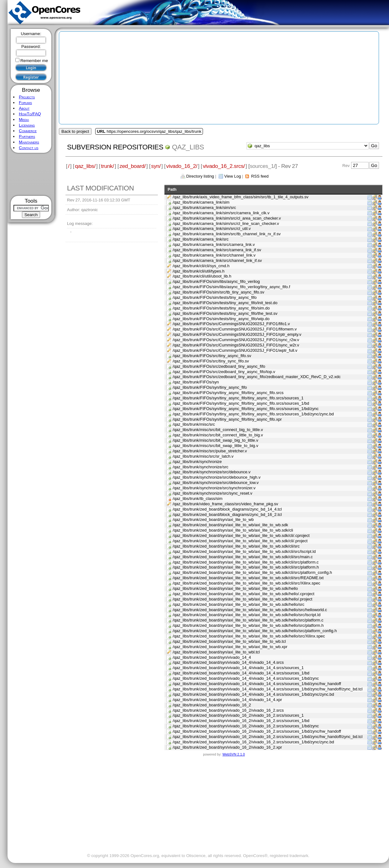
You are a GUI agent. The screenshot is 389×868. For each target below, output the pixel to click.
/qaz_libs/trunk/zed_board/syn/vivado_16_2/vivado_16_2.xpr (227, 747)
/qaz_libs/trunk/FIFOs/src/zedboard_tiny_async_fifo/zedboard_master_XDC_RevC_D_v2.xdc (257, 377)
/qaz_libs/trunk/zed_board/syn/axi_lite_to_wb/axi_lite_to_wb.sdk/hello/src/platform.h (248, 625)
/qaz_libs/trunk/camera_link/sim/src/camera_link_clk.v (221, 213)
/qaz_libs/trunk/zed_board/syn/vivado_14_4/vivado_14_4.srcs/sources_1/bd (241, 673)
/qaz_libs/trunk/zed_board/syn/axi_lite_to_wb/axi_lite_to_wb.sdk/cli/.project (240, 541)
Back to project (75, 131)
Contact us (29, 148)
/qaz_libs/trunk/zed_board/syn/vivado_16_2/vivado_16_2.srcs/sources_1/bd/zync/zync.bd (253, 742)
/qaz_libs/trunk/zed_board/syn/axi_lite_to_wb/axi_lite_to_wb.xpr (230, 647)
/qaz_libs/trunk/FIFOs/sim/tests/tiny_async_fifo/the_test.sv (225, 313)
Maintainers (29, 142)
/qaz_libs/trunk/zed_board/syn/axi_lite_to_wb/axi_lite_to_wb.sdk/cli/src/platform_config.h (252, 572)
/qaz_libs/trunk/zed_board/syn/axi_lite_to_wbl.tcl (216, 652)
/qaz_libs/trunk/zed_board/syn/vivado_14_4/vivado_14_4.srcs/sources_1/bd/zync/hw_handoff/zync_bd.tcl (267, 689)
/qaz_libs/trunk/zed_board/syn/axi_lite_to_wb (213, 520)
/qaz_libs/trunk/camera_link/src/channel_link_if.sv (217, 260)
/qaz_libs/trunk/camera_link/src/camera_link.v (214, 244)
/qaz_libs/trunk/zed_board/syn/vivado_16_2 (212, 705)
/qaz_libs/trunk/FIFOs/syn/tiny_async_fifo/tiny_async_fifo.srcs (228, 393)
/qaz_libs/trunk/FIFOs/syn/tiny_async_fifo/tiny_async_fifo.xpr (227, 419)
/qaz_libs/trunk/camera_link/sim (201, 202)
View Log (233, 176)
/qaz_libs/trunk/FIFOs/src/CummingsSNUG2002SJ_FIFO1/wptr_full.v (235, 350)
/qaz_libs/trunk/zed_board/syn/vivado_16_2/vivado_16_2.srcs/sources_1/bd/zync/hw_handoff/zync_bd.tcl (267, 737)
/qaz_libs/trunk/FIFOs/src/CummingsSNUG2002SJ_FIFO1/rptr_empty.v (237, 334)
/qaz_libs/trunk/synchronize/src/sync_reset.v (212, 493)
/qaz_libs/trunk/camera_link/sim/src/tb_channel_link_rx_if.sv (227, 234)
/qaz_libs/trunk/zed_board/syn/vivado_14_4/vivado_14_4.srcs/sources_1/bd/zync (246, 678)
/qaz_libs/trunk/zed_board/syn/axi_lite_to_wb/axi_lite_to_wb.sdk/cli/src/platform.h (246, 567)
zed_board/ (132, 166)
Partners (27, 136)
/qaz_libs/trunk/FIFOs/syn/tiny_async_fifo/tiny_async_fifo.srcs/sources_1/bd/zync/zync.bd (253, 414)
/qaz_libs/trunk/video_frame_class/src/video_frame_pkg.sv (225, 504)
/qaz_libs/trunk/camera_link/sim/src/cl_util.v (212, 229)
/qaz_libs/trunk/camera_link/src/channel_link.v (214, 255)
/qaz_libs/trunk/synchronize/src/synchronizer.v (214, 488)
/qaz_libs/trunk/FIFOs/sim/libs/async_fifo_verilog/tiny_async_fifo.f (231, 287)
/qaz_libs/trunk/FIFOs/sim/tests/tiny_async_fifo (215, 297)
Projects (27, 97)
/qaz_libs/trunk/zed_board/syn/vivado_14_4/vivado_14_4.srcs (228, 662)
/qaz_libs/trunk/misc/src (194, 424)
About (24, 108)
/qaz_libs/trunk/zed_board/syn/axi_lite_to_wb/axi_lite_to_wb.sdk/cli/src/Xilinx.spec (246, 583)
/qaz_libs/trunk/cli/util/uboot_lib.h (202, 276)
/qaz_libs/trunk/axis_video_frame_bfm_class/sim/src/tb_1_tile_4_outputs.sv (241, 197)
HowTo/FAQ (30, 114)
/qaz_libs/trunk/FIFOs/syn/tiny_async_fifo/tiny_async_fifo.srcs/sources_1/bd (241, 403)
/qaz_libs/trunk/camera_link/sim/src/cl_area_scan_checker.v (227, 218)
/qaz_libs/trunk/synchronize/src (200, 467)
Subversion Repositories (115, 147)
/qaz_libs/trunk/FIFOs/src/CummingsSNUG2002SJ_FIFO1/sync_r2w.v (236, 340)
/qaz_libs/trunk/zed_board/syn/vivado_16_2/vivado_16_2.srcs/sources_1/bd (241, 721)
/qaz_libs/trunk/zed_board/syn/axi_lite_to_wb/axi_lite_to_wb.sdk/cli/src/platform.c (246, 562)
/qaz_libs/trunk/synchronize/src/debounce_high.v (216, 477)
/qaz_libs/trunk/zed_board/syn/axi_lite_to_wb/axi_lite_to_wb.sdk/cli (233, 530)
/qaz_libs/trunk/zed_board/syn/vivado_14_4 (212, 657)
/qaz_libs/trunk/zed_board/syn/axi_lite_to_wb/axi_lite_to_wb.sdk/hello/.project (242, 599)
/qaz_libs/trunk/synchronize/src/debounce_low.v (216, 483)
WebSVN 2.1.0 (233, 754)
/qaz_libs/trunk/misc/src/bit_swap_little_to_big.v (215, 446)
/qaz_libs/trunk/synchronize (197, 462)
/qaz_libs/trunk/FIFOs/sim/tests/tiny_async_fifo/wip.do (221, 319)
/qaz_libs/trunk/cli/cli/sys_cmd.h (201, 266)
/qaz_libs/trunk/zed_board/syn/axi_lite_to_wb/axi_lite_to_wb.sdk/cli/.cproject (241, 535)
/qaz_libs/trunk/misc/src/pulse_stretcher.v (210, 451)
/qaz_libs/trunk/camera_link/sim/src (204, 208)
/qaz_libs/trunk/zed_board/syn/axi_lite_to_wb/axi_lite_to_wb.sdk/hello (235, 588)
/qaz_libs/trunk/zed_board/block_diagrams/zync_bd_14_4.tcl (227, 509)
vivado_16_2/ (182, 166)
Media (24, 120)
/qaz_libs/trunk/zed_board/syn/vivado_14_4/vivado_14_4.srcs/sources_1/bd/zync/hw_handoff (257, 684)
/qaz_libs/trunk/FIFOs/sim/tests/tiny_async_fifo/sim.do (221, 308)
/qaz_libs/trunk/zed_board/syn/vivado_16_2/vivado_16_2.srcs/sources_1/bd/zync (246, 726)
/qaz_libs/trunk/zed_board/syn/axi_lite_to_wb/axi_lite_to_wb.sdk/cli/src (236, 546)
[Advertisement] (31, 174)
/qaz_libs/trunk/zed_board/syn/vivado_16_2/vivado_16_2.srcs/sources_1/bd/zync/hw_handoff (257, 731)
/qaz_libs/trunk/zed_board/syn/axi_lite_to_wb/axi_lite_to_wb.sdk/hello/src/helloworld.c (250, 610)
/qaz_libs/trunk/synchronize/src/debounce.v (212, 472)
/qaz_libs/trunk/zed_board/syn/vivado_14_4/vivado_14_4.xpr (227, 700)
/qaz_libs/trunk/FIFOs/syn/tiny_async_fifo (210, 387)
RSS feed (260, 176)
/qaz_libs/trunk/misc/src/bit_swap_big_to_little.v (215, 440)
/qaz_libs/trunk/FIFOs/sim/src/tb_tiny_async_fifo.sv (218, 292)
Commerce (28, 131)
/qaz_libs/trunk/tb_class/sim (197, 499)
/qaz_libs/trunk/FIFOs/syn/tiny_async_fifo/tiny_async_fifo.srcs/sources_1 (238, 398)
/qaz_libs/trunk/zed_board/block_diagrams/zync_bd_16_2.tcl (227, 515)
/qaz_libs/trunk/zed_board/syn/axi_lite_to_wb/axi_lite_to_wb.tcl (229, 641)
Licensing (27, 125)
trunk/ (107, 166)
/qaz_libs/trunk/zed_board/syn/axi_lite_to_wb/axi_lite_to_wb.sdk (230, 525)
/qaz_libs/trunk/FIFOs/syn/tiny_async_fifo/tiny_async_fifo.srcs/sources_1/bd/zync (246, 409)
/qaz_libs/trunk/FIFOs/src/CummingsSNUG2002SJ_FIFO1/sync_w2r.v (236, 345)
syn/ (156, 166)
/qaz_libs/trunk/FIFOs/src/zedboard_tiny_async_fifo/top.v (224, 372)
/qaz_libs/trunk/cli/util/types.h (198, 271)
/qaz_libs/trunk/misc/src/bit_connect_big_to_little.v (218, 430)
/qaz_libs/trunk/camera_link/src (200, 239)
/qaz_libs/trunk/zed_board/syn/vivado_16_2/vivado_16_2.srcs (228, 710)
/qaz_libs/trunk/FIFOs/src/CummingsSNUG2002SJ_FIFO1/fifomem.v (235, 329)
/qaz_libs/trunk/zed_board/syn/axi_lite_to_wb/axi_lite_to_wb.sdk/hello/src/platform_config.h (255, 631)
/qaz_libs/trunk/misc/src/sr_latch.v (203, 456)
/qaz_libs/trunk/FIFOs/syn (196, 382)
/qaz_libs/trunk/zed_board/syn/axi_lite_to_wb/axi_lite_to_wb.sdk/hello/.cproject (243, 594)
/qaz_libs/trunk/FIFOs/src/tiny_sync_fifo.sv (211, 361)
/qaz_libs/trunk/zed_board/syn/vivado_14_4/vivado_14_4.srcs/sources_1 (238, 668)
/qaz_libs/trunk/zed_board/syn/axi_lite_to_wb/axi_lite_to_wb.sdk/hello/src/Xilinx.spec (249, 636)
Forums (25, 103)
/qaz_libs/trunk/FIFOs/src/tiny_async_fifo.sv (212, 356)
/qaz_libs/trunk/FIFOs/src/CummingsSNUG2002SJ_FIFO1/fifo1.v (231, 324)
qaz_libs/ (85, 166)
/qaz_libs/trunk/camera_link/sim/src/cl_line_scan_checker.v (226, 223)
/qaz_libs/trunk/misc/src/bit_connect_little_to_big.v (218, 435)
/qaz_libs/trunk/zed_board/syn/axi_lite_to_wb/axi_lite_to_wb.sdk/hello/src (239, 604)
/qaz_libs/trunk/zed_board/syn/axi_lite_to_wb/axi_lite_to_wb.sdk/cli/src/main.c (243, 557)
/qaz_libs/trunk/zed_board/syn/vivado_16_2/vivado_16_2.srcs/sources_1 (238, 715)
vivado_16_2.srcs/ (224, 166)
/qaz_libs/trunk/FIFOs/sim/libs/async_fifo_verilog (216, 281)
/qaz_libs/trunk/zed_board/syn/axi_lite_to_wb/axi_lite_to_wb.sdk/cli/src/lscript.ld (244, 551)
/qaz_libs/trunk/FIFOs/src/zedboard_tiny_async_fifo (219, 366)
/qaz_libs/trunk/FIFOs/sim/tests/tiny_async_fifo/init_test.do (225, 303)
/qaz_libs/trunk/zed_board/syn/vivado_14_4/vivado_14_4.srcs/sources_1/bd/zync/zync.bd (253, 694)
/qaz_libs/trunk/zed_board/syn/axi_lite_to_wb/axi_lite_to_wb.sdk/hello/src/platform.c (248, 620)
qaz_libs (188, 147)
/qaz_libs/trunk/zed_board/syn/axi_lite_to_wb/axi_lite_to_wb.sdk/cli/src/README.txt (248, 578)
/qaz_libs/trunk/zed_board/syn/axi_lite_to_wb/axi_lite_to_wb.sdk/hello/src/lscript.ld (246, 615)
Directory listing (200, 176)
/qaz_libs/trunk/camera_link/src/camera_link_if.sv (217, 250)
